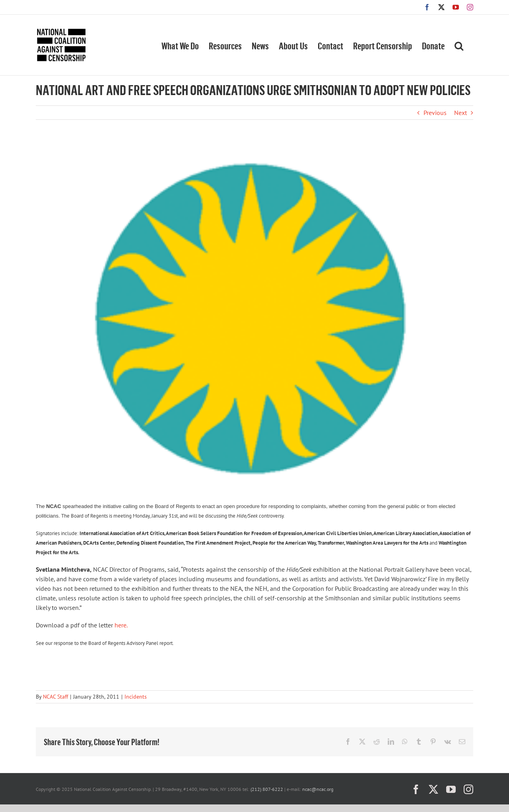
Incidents (136, 697)
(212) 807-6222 (267, 789)
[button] (459, 45)
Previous (435, 113)
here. (121, 625)
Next (460, 113)
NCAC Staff (55, 697)
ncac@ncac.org (318, 789)
